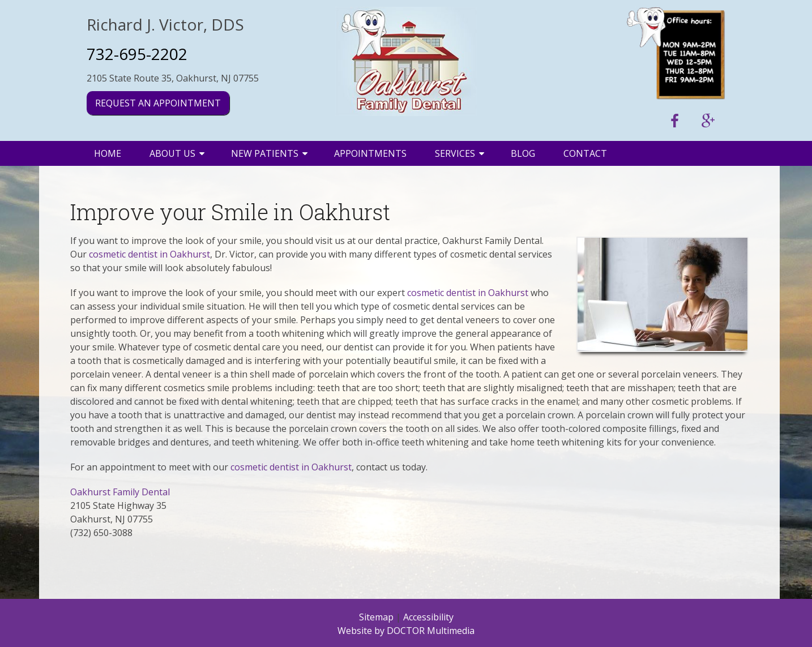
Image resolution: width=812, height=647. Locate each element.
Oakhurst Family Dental (120, 492)
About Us (172, 153)
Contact (585, 153)
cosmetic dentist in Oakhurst (149, 254)
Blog (523, 153)
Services (455, 153)
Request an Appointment (158, 103)
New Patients (265, 153)
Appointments (370, 153)
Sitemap (376, 617)
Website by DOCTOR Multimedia (406, 631)
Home (108, 153)
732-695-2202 (137, 54)
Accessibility (428, 617)
